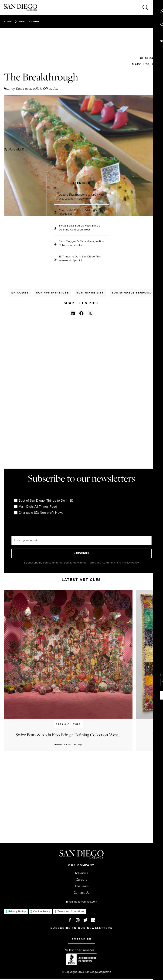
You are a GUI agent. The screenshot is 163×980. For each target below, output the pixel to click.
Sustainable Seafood (132, 293)
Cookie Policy (42, 911)
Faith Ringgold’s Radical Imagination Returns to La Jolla (81, 243)
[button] (73, 313)
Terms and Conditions (71, 911)
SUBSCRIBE (81, 553)
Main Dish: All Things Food (35, 507)
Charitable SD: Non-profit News (39, 513)
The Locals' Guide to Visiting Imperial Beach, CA (82, 212)
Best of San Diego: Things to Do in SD (44, 501)
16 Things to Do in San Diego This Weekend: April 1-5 (80, 259)
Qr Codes (20, 293)
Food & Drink (30, 22)
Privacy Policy (17, 911)
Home (8, 22)
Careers (82, 880)
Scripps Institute (53, 293)
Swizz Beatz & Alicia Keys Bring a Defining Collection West (80, 228)
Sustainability (90, 293)
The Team (81, 886)
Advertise (82, 873)
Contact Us (81, 893)
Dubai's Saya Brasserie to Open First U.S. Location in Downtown (82, 197)
